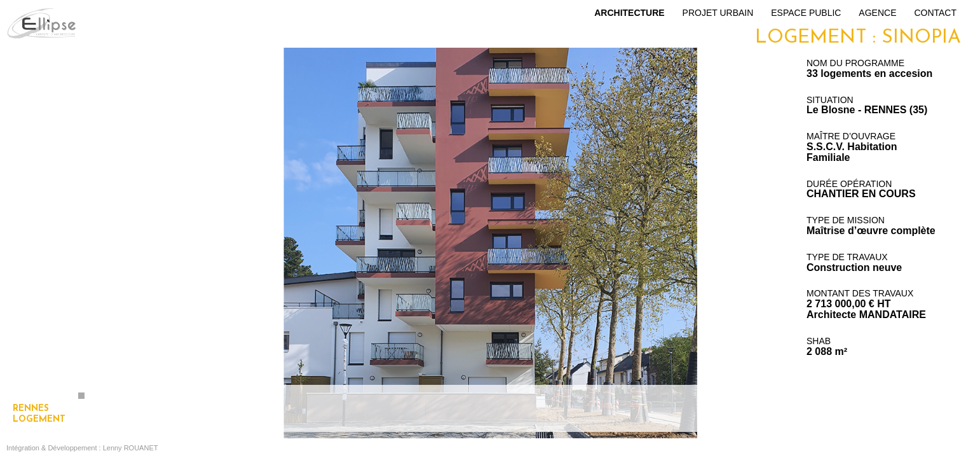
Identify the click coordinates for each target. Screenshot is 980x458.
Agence (877, 13)
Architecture (629, 13)
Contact (935, 13)
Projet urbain (718, 13)
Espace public (806, 13)
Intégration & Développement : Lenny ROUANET (82, 448)
